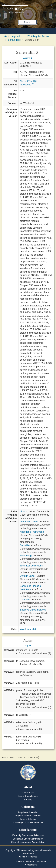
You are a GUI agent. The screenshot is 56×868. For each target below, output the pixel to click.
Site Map (28, 799)
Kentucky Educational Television (28, 835)
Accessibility (31, 865)
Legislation (17, 36)
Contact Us (28, 793)
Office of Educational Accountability (28, 842)
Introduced (27, 85)
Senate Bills (14, 40)
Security (30, 862)
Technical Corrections (31, 566)
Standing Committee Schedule (28, 822)
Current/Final (28, 81)
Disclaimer (41, 862)
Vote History (28, 629)
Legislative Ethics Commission (28, 839)
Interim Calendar (28, 819)
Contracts (25, 600)
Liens (23, 511)
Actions (28, 58)
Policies (20, 862)
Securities (25, 545)
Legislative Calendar (28, 812)
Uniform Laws (27, 576)
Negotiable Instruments (32, 532)
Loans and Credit (29, 522)
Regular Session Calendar (28, 816)
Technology (26, 556)
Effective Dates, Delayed (33, 610)
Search (28, 22)
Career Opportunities (28, 796)
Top (28, 645)
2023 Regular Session (38, 36)
